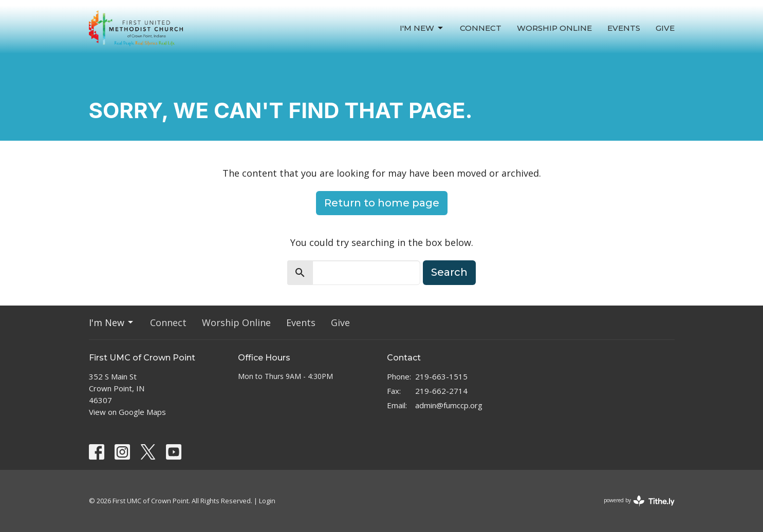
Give (665, 28)
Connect (481, 28)
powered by (639, 501)
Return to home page (382, 203)
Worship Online (554, 28)
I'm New (422, 28)
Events (624, 28)
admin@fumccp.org (449, 405)
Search (449, 272)
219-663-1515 (441, 376)
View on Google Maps (127, 412)
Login (267, 501)
